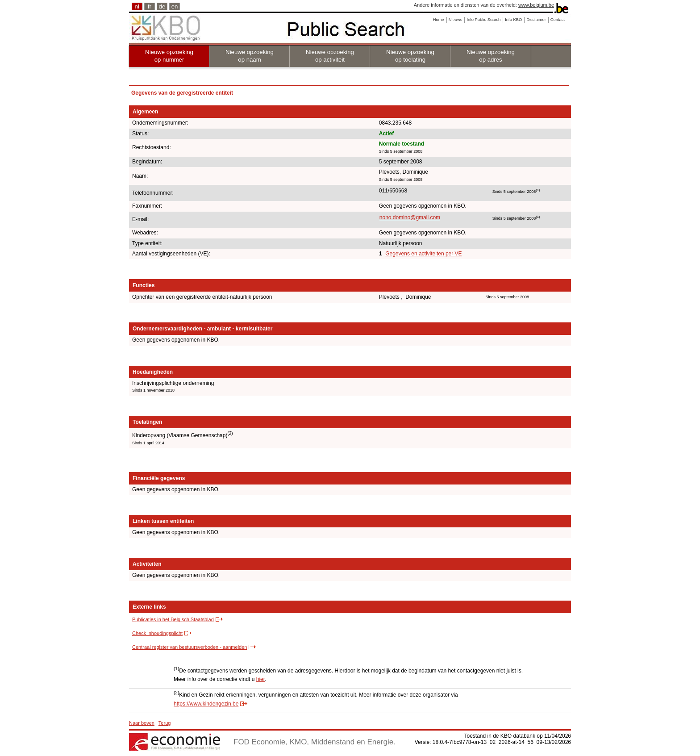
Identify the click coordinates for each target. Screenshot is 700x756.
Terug (165, 723)
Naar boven (142, 723)
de (162, 6)
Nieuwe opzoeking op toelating (410, 56)
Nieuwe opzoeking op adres (491, 56)
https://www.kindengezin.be (206, 704)
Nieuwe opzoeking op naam (250, 56)
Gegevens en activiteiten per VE (423, 254)
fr (150, 6)
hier (260, 679)
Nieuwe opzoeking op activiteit (330, 56)
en (175, 6)
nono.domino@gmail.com (410, 217)
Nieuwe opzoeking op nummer (169, 56)
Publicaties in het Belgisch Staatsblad (173, 619)
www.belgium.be (536, 5)
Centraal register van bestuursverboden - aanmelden (190, 647)
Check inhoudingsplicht (157, 633)
